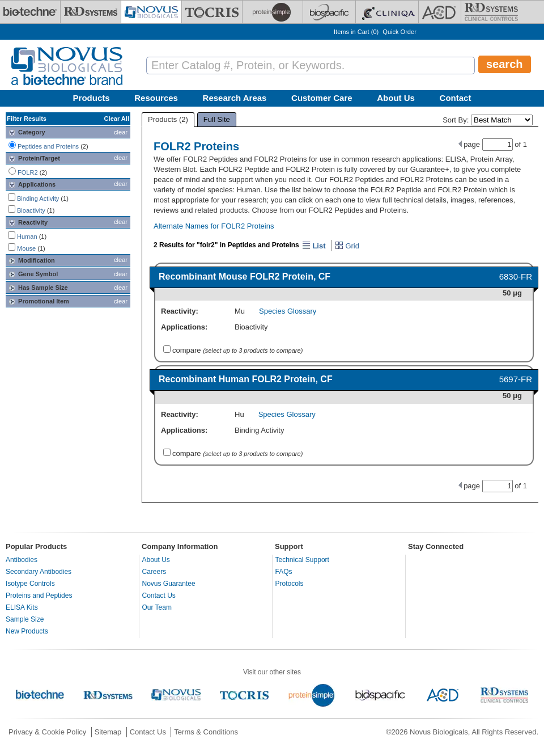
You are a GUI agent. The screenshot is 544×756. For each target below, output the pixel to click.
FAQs (284, 572)
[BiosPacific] (329, 12)
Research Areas (235, 98)
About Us (396, 98)
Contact (456, 98)
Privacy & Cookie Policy (47, 732)
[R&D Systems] (91, 12)
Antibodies (22, 560)
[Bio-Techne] (30, 12)
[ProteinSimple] (273, 12)
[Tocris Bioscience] (212, 12)
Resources (156, 98)
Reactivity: (180, 311)
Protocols (290, 584)
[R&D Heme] (491, 12)
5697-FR (516, 379)
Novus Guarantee (169, 584)
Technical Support (302, 560)
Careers (154, 572)
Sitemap (108, 732)
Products (92, 98)
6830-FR (516, 276)
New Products (27, 631)
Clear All (117, 119)
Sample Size (25, 619)
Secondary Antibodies (39, 572)
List (314, 246)
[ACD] (440, 12)
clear (121, 132)
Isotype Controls (30, 584)
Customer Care (322, 98)
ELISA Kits (22, 607)
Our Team (157, 607)
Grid (347, 246)
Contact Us (159, 595)
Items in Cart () (356, 32)
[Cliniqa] (387, 12)
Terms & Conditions (206, 732)
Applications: (184, 327)
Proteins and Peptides (39, 595)
